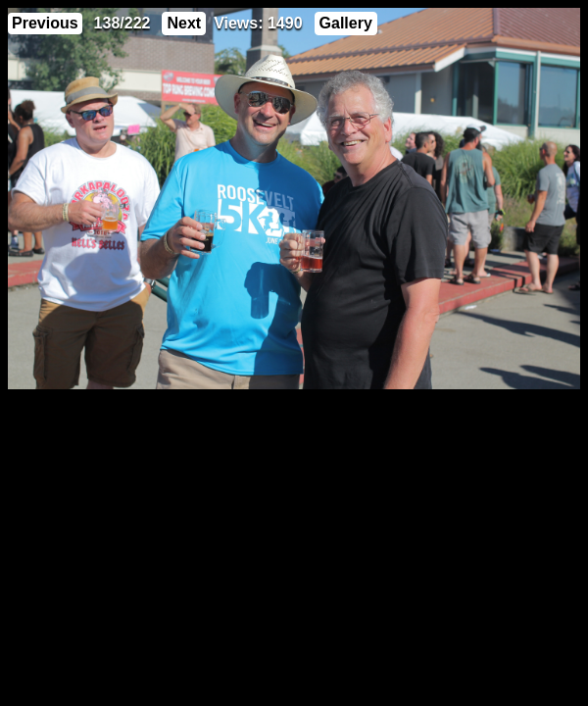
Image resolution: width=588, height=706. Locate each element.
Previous (45, 23)
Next (184, 23)
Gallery (346, 23)
